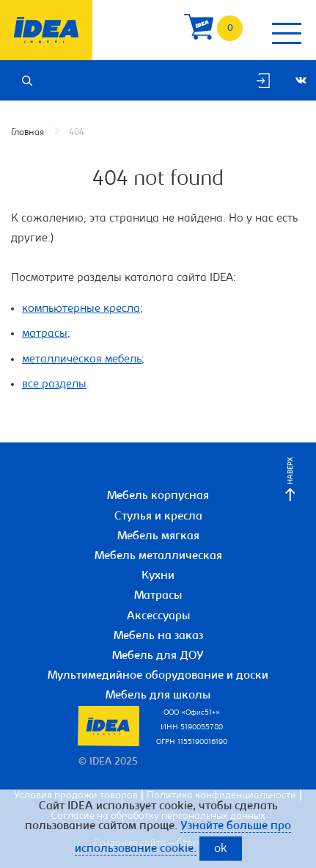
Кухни (158, 576)
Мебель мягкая (158, 536)
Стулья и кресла (158, 517)
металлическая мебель (82, 360)
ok (221, 849)
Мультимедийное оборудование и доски (158, 676)
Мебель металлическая (158, 556)
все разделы (54, 384)
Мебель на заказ (158, 636)
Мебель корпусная (158, 496)
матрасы (45, 334)
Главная (27, 132)
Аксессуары (158, 616)
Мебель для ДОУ (158, 656)
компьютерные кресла (81, 309)
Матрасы (158, 596)
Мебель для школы (158, 696)
